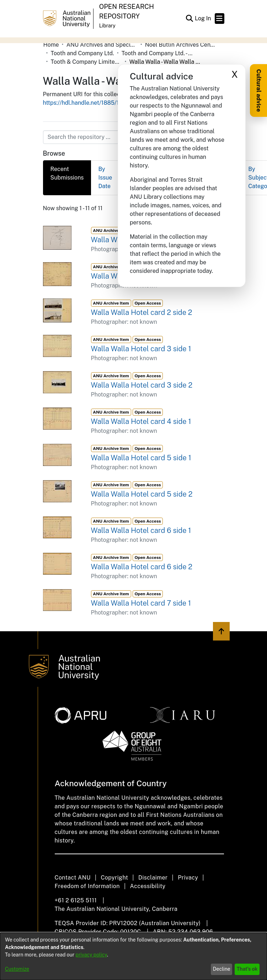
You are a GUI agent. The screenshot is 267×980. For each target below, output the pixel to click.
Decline (222, 969)
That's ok (247, 969)
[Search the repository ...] (116, 137)
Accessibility (148, 886)
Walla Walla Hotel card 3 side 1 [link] (141, 349)
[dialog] (133, 956)
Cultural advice (259, 90)
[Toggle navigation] (220, 19)
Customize (17, 969)
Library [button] (107, 26)
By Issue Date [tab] (105, 178)
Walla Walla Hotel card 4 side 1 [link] (141, 421)
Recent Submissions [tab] (67, 173)
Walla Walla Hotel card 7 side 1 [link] (141, 603)
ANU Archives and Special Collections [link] (102, 45)
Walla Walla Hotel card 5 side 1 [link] (141, 458)
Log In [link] (203, 18)
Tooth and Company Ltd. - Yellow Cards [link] (157, 53)
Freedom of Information (87, 886)
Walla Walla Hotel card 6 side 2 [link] (142, 567)
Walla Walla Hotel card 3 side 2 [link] (142, 385)
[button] (190, 19)
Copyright (114, 878)
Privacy (188, 878)
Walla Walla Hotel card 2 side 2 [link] (142, 312)
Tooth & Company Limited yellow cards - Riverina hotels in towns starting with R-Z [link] (86, 62)
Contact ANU (73, 878)
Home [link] (51, 45)
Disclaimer (153, 878)
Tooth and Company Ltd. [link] (82, 53)
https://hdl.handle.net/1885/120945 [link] (90, 103)
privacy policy (91, 955)
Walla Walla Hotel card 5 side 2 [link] (142, 494)
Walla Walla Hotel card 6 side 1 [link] (141, 530)
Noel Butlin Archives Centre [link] (181, 45)
